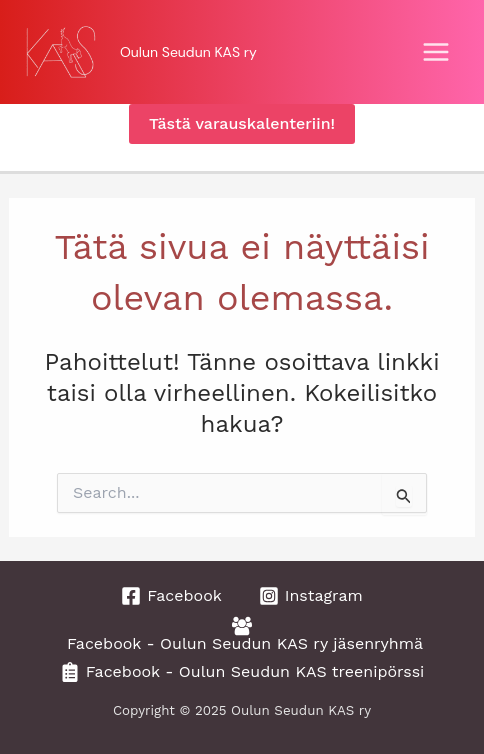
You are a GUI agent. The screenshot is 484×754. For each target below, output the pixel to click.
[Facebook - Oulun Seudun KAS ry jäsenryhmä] (242, 634)
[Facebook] (171, 596)
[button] (242, 124)
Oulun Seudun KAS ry (188, 52)
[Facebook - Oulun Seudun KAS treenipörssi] (242, 672)
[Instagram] (311, 596)
